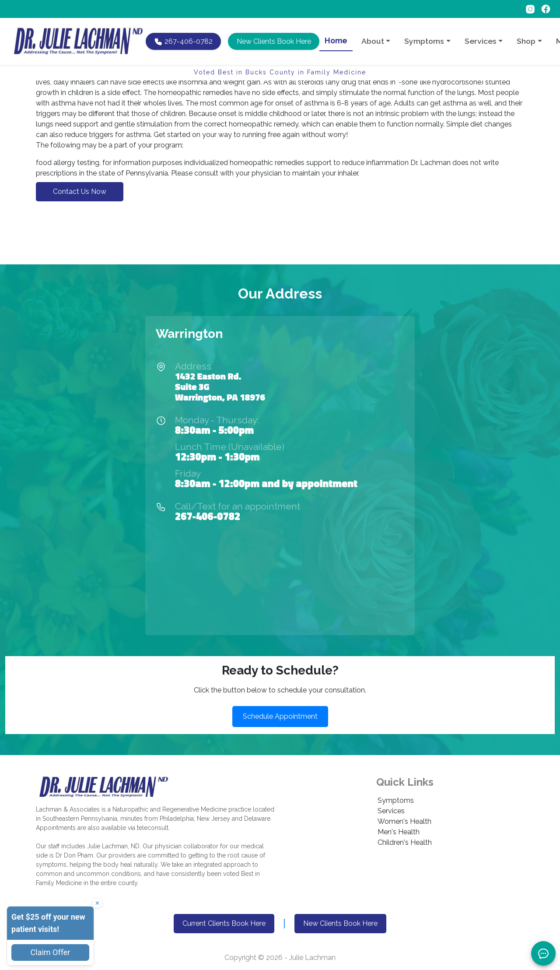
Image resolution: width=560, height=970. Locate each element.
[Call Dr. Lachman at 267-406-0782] (183, 41)
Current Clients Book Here (224, 923)
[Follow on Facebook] (546, 9)
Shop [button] (526, 41)
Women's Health (404, 821)
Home (336, 40)
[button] (273, 41)
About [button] (373, 41)
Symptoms (396, 800)
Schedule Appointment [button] (280, 716)
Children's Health (405, 842)
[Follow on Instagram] (531, 9)
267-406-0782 (208, 516)
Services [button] (481, 41)
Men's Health (399, 832)
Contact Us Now (80, 192)
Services (391, 811)
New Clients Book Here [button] (340, 923)
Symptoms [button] (424, 41)
